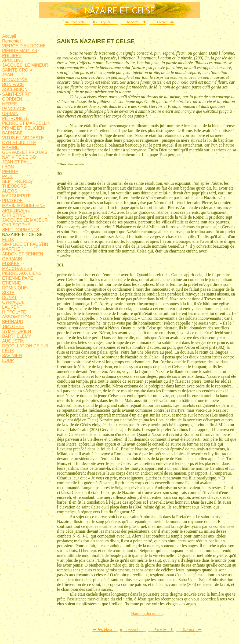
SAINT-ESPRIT (17, 94)
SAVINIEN (12, 356)
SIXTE (8, 293)
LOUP (8, 360)
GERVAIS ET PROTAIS (25, 152)
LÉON (8, 167)
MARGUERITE (17, 196)
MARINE (10, 147)
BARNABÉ (12, 133)
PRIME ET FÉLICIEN (23, 128)
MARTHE (11, 249)
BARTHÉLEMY (17, 336)
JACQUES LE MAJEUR (25, 220)
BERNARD (13, 322)
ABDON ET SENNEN (23, 254)
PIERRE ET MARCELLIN (26, 123)
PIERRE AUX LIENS (22, 273)
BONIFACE (13, 85)
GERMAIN (12, 259)
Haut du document (147, 613)
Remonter (12, 41)
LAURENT (12, 307)
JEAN (8, 75)
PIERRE (10, 172)
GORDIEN (12, 99)
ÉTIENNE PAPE (18, 278)
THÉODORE (14, 186)
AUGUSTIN (13, 341)
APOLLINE (13, 60)
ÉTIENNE (11, 283)
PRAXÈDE (12, 201)
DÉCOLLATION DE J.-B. (26, 346)
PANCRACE (14, 109)
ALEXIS (10, 191)
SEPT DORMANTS (21, 230)
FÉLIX (8, 239)
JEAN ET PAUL (17, 162)
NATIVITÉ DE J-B (19, 157)
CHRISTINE (14, 215)
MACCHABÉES (17, 268)
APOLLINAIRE (16, 210)
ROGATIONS (15, 80)
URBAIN (10, 114)
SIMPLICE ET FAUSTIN (25, 244)
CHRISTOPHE (16, 225)
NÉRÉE (10, 104)
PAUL (8, 177)
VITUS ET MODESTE (23, 138)
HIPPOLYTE (14, 312)
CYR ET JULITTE (19, 143)
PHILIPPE (12, 56)
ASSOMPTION (17, 317)
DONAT (10, 298)
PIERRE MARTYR (20, 51)
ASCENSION (15, 89)
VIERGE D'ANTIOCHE (24, 46)
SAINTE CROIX (17, 70)
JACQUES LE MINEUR (25, 65)
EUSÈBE (11, 264)
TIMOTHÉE (13, 327)
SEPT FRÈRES (17, 181)
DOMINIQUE (15, 288)
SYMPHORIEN (17, 331)
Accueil (9, 36)
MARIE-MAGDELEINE (24, 206)
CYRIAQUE (13, 302)
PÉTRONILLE (16, 118)
